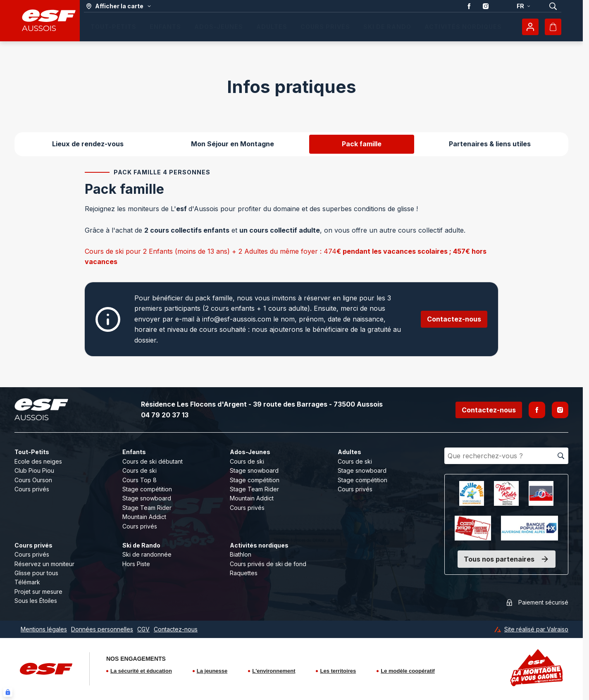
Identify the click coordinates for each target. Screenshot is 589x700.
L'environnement (274, 671)
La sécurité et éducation (141, 671)
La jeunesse (212, 671)
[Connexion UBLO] (8, 692)
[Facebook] (537, 410)
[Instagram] (560, 410)
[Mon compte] (530, 27)
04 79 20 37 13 (165, 415)
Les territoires (338, 671)
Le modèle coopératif (408, 671)
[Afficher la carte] (119, 6)
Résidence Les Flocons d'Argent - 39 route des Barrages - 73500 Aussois (262, 404)
